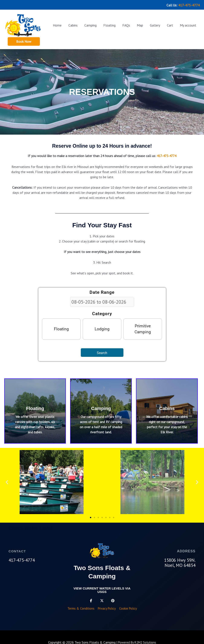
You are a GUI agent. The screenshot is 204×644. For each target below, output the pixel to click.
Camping (101, 407)
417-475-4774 (189, 4)
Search (102, 352)
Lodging (102, 328)
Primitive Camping (143, 328)
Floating (61, 328)
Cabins (167, 407)
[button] (24, 40)
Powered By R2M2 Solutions (137, 642)
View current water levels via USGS (102, 589)
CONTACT (18, 550)
